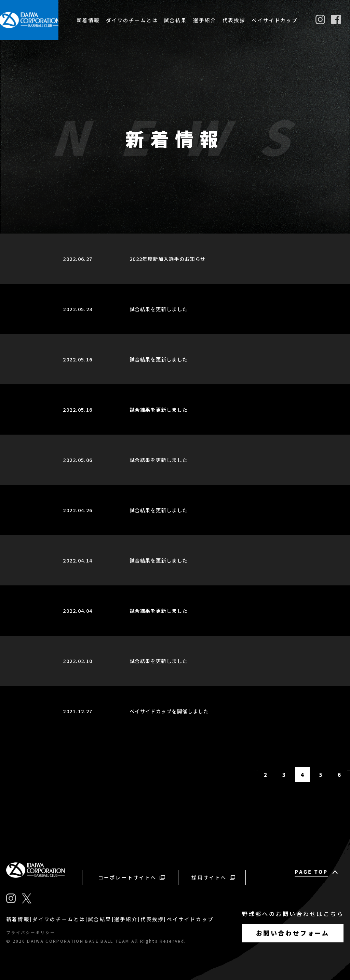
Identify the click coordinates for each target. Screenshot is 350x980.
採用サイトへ (213, 877)
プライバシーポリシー (31, 932)
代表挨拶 (234, 20)
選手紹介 (205, 20)
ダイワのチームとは (132, 20)
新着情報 (88, 20)
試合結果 (175, 20)
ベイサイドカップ (275, 20)
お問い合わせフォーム (293, 933)
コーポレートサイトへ (132, 877)
